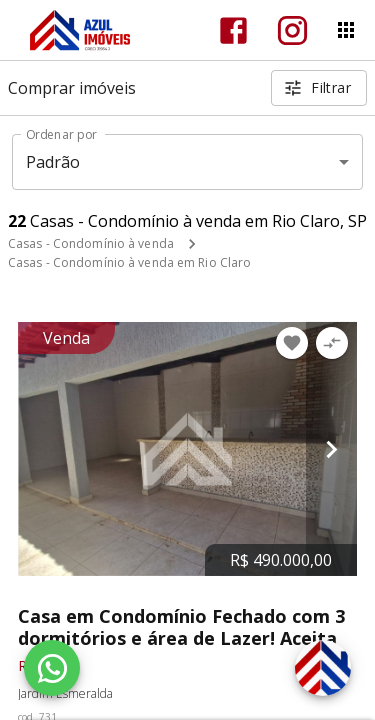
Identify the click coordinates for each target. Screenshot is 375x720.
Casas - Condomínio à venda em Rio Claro (129, 262)
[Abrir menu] (346, 30)
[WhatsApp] (52, 668)
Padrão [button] (53, 162)
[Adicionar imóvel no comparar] (332, 343)
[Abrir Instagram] (292, 30)
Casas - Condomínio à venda (91, 243)
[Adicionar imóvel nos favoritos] (292, 343)
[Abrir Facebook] (233, 30)
